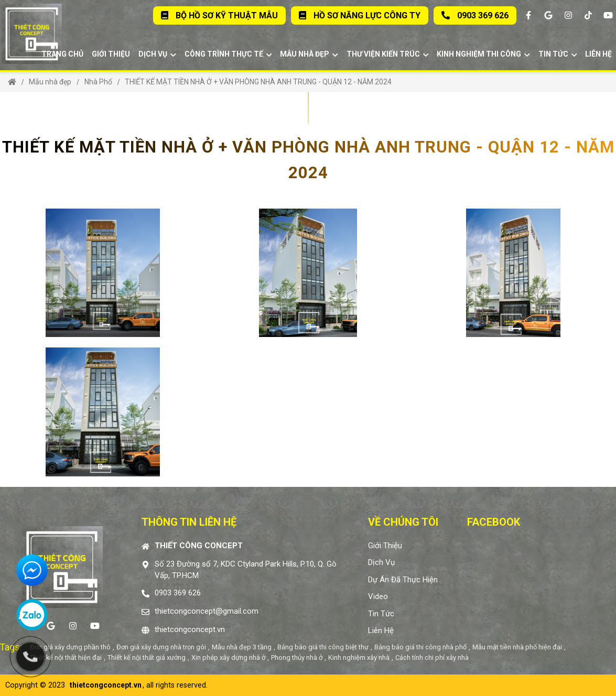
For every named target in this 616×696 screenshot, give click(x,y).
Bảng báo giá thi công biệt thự (323, 647)
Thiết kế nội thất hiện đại (66, 657)
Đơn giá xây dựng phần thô (70, 647)
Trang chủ (62, 54)
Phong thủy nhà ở (297, 657)
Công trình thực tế (228, 54)
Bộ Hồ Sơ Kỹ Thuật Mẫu (219, 15)
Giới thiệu (111, 54)
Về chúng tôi (403, 522)
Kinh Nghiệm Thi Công (483, 54)
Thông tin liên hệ (189, 522)
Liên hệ (598, 54)
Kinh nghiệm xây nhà (359, 657)
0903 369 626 (475, 15)
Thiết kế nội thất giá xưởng (147, 657)
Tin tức (558, 54)
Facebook (494, 522)
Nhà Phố (98, 82)
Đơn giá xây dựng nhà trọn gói (161, 647)
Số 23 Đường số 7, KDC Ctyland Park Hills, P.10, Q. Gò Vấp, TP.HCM (246, 570)
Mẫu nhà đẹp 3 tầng (242, 647)
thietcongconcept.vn (190, 629)
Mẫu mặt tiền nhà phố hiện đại (517, 647)
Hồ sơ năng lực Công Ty (360, 15)
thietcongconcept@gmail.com (207, 611)
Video (378, 596)
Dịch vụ (157, 54)
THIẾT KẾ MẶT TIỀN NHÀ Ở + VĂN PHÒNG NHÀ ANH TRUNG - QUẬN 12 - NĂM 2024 (258, 82)
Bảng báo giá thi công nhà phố (420, 647)
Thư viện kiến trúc (388, 54)
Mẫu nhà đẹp (309, 54)
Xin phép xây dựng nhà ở (228, 657)
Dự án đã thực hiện (403, 580)
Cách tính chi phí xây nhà (432, 657)
